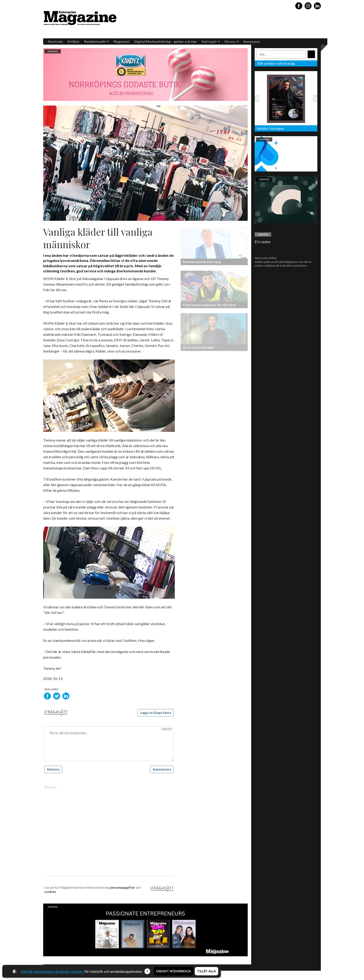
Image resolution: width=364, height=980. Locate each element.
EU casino (263, 242)
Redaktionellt (96, 41)
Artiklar (73, 41)
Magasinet (122, 41)
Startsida (55, 41)
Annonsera (252, 41)
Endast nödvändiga (174, 971)
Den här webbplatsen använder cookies (52, 971)
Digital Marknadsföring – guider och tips (166, 41)
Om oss (231, 41)
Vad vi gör (211, 41)
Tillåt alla (206, 971)
